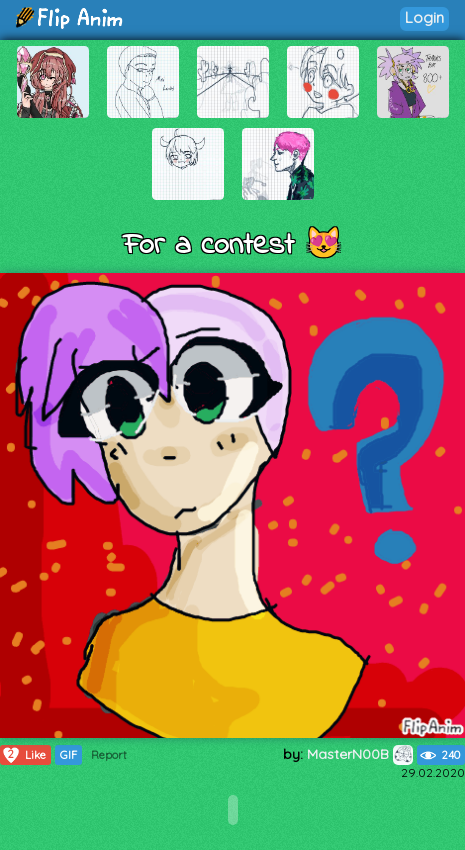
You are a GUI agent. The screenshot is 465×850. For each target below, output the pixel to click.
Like (23, 755)
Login (424, 17)
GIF (68, 755)
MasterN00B (360, 754)
